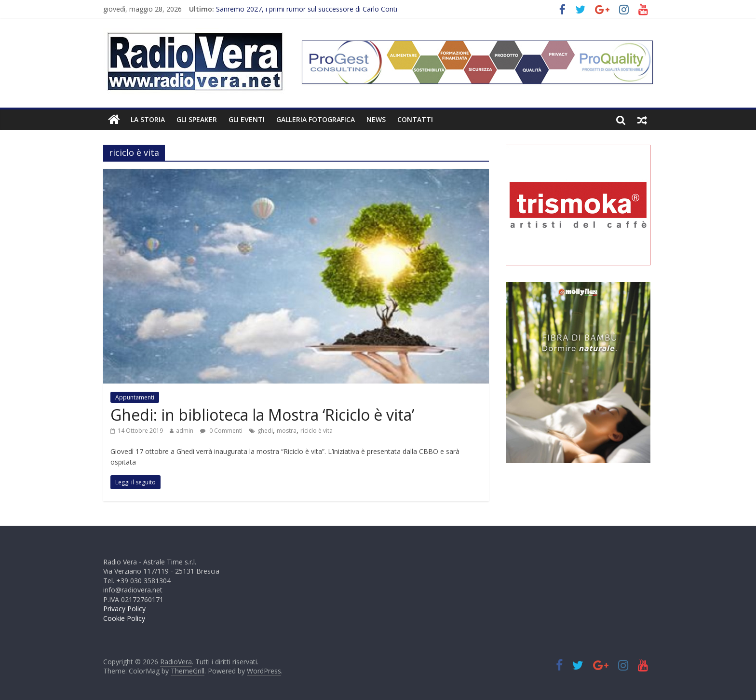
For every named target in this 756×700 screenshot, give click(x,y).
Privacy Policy (124, 609)
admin (185, 431)
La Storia (148, 119)
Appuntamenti (135, 397)
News (376, 119)
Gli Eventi (247, 119)
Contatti (415, 119)
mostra (287, 431)
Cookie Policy (124, 618)
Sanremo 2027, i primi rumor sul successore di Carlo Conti (307, 9)
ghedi (265, 431)
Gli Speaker (197, 119)
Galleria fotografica (316, 119)
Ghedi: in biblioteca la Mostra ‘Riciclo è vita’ (262, 415)
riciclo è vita (317, 431)
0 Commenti (221, 431)
